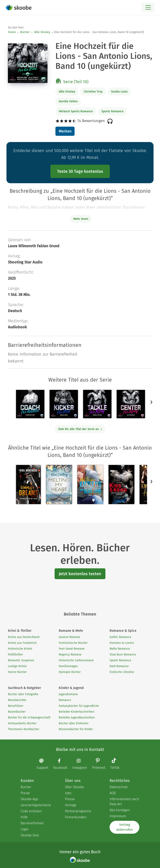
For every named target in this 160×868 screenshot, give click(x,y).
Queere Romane (69, 637)
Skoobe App (29, 799)
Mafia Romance (120, 649)
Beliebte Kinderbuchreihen (77, 712)
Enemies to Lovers (122, 643)
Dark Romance (119, 666)
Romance (65, 700)
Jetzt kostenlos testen (80, 574)
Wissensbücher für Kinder (76, 729)
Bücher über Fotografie (23, 694)
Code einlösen (31, 811)
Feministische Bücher (73, 643)
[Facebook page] (62, 764)
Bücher (25, 32)
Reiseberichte (17, 700)
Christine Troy (93, 92)
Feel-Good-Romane (72, 649)
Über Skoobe (74, 787)
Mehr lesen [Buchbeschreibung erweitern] (81, 219)
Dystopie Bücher (70, 672)
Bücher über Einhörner (74, 723)
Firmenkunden (76, 817)
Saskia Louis (119, 92)
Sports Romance (112, 111)
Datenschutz (119, 787)
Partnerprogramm (78, 811)
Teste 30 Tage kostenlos (80, 171)
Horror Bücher (17, 672)
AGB (113, 793)
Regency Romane (70, 655)
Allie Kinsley (42, 32)
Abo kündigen (120, 810)
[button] (151, 402)
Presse (70, 799)
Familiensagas (68, 666)
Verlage (71, 805)
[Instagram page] (82, 764)
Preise (25, 793)
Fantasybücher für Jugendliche (79, 706)
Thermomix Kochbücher (24, 729)
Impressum (118, 816)
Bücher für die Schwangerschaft (29, 718)
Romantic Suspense (21, 660)
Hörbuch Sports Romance (76, 111)
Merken (65, 131)
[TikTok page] (117, 764)
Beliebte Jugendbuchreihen (77, 718)
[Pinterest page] (101, 764)
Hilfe (24, 817)
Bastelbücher (17, 712)
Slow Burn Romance (123, 655)
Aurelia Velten (68, 101)
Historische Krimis (20, 649)
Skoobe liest (30, 835)
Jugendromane (68, 694)
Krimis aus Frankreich (22, 643)
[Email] (44, 764)
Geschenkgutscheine (36, 805)
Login (25, 829)
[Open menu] (148, 7)
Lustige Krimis (17, 666)
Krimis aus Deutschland (24, 637)
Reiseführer (16, 706)
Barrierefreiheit (32, 823)
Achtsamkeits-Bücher (22, 723)
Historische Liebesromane (76, 660)
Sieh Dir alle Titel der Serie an (80, 429)
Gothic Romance (120, 637)
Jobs (68, 793)
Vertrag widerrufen (124, 827)
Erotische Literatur (122, 672)
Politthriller (15, 655)
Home (12, 32)
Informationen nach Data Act (124, 802)
